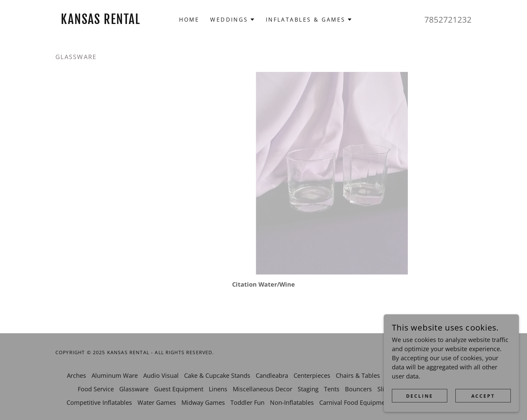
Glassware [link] (134, 389)
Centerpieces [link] (312, 375)
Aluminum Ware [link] (115, 375)
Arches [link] (77, 375)
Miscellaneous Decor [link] (262, 389)
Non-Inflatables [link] (292, 402)
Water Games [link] (157, 402)
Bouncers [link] (358, 389)
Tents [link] (332, 389)
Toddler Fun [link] (247, 402)
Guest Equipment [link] (179, 389)
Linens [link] (218, 389)
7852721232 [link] (448, 19)
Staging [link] (308, 389)
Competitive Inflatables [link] (99, 402)
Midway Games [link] (203, 402)
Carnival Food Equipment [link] (355, 402)
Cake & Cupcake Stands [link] (217, 375)
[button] (232, 20)
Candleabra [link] (272, 375)
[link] (107, 22)
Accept (483, 396)
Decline (420, 396)
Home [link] (189, 20)
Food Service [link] (96, 389)
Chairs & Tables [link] (358, 375)
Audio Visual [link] (161, 375)
